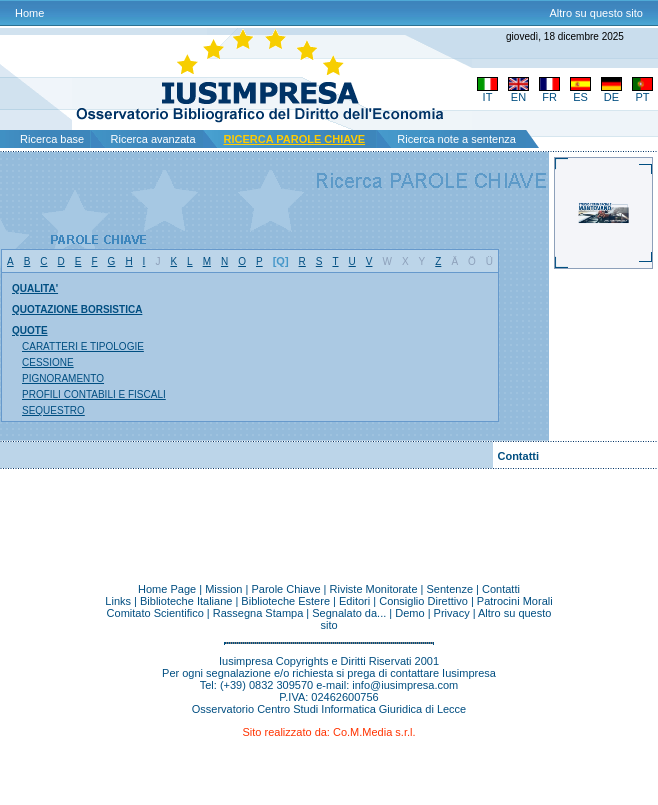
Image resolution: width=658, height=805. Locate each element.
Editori (354, 601)
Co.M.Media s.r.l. (374, 732)
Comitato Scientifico (155, 613)
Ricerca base (52, 139)
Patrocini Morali (515, 601)
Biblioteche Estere (285, 601)
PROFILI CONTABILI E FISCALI (94, 394)
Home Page (167, 589)
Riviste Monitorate (374, 589)
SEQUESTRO (53, 410)
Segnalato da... (349, 613)
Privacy (452, 613)
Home (29, 13)
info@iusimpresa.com (405, 685)
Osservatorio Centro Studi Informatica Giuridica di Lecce (329, 709)
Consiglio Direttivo (423, 601)
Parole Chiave (285, 589)
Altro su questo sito (596, 13)
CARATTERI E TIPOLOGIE (83, 346)
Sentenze (450, 589)
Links (118, 601)
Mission (223, 589)
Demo (409, 613)
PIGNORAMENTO (63, 378)
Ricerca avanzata (153, 139)
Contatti (518, 456)
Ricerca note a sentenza (456, 139)
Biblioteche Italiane (186, 601)
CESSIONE (48, 362)
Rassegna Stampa (258, 613)
